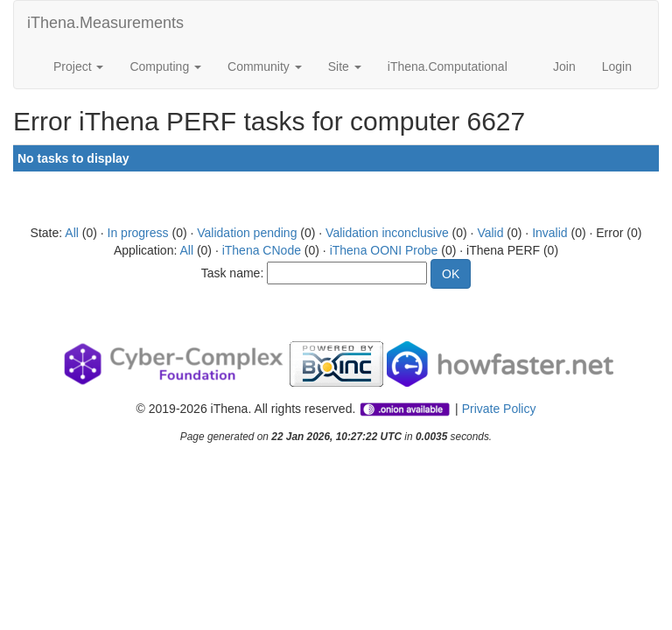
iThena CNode (262, 250)
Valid (490, 233)
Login (617, 66)
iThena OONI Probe (384, 250)
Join (564, 66)
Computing (165, 66)
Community (265, 66)
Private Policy (499, 409)
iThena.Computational (448, 66)
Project (78, 66)
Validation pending (247, 233)
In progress (138, 233)
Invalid (549, 233)
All (72, 233)
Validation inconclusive (387, 233)
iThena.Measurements (105, 23)
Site (345, 66)
